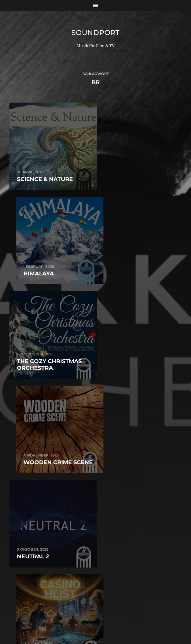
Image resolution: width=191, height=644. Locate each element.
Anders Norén (107, 622)
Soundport (95, 33)
